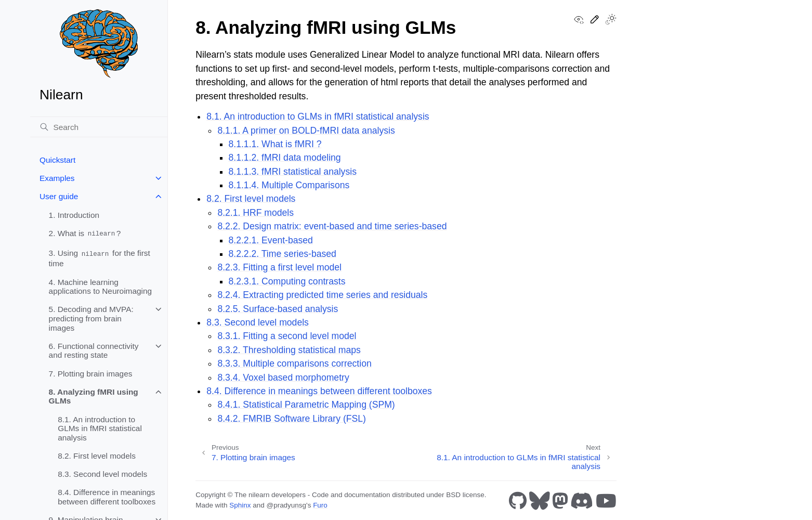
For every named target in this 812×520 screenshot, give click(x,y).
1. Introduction (74, 215)
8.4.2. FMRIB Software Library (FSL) (292, 419)
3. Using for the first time (100, 258)
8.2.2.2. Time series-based (283, 254)
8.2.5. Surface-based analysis (278, 309)
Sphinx (240, 505)
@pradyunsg (286, 505)
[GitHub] (518, 500)
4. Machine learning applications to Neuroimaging (101, 287)
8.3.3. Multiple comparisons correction (294, 363)
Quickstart (57, 160)
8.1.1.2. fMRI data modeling (285, 158)
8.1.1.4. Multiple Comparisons (289, 185)
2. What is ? (85, 234)
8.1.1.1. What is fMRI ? (275, 144)
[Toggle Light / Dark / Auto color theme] (611, 20)
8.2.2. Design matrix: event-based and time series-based (332, 226)
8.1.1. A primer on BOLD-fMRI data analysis (306, 131)
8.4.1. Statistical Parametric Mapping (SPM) (306, 405)
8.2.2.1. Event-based (271, 240)
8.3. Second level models (102, 474)
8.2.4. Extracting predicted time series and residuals (322, 295)
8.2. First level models (97, 456)
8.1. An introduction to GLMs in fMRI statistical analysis (100, 428)
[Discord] (582, 500)
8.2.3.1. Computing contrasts (287, 281)
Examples (57, 178)
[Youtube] (606, 500)
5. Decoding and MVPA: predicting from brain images (91, 318)
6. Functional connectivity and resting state (94, 351)
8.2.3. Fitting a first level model (279, 267)
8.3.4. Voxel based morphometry (283, 378)
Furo (320, 505)
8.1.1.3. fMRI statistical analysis (293, 172)
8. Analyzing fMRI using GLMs (94, 396)
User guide (59, 196)
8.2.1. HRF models (256, 213)
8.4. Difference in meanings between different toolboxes (107, 497)
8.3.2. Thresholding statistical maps (289, 350)
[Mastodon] (560, 500)
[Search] (99, 127)
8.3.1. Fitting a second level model (287, 336)
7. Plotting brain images (91, 374)
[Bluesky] (540, 500)
